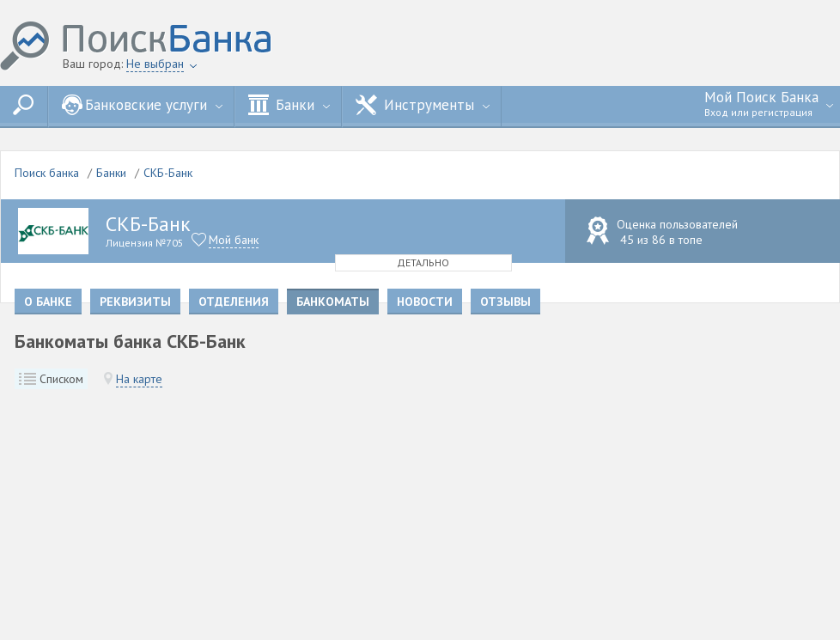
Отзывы (505, 302)
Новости (425, 302)
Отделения (234, 302)
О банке (48, 302)
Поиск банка (47, 173)
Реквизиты (135, 302)
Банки (289, 105)
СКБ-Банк (168, 173)
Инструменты (423, 105)
